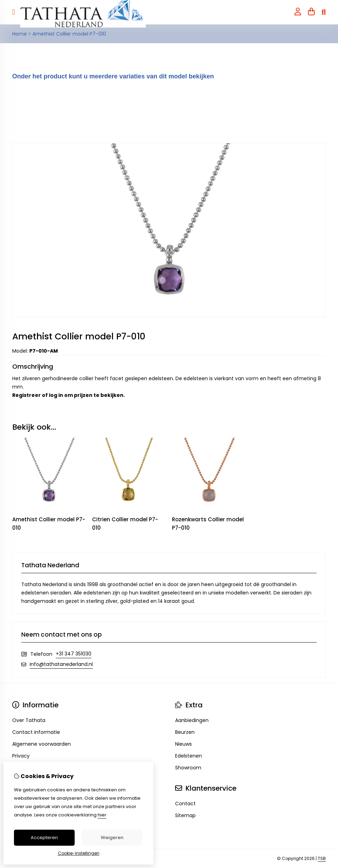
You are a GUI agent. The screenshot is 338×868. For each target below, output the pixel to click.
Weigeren (112, 838)
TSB (322, 858)
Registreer (27, 395)
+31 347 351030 (74, 654)
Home (20, 34)
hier (102, 815)
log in (56, 395)
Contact (185, 804)
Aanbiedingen (192, 720)
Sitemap (185, 815)
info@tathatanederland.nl (61, 664)
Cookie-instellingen (79, 853)
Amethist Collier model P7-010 (69, 34)
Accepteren (44, 838)
